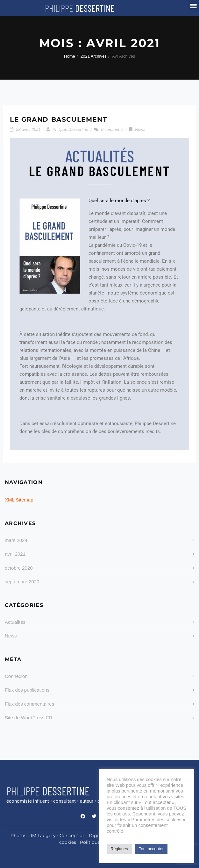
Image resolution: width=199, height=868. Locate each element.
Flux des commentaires (29, 704)
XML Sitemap (19, 500)
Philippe (80, 8)
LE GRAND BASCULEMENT (58, 119)
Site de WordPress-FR (29, 718)
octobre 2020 (19, 568)
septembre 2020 (22, 582)
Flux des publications (27, 690)
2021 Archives (94, 56)
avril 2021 (15, 554)
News (140, 129)
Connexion (16, 676)
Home (70, 56)
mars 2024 (16, 540)
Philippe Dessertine (70, 129)
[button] (194, 6)
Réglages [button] (119, 849)
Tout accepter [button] (151, 849)
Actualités (15, 622)
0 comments (113, 129)
